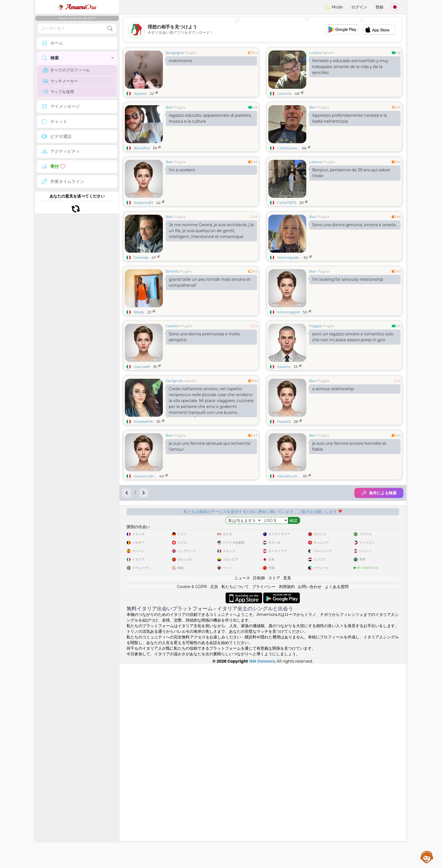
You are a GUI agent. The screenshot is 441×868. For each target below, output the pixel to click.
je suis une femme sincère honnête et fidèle (349, 533)
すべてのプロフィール (66, 70)
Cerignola (174, 467)
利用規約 (287, 791)
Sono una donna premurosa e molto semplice (204, 380)
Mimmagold (289, 355)
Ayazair (140, 93)
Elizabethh (144, 508)
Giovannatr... (145, 563)
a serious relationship (333, 476)
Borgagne (175, 53)
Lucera (315, 53)
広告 (214, 791)
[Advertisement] (263, 30)
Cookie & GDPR (192, 791)
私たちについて (235, 791)
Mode (334, 7)
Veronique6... (289, 301)
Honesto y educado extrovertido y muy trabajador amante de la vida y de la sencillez (350, 67)
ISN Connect (262, 865)
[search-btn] (110, 29)
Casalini (173, 369)
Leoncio (284, 93)
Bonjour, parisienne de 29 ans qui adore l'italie (351, 173)
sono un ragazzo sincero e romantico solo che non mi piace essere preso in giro (353, 380)
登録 (379, 7)
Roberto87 (144, 203)
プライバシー (264, 791)
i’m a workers (182, 170)
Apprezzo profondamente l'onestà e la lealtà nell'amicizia (350, 118)
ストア (274, 782)
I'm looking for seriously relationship (348, 323)
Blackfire (142, 148)
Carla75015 (287, 203)
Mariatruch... (289, 563)
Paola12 (284, 508)
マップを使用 (58, 92)
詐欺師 (259, 782)
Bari (169, 107)
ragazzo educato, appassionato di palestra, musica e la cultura (210, 118)
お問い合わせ (310, 791)
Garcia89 (142, 410)
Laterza (316, 162)
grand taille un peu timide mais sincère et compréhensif (210, 326)
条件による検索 (379, 580)
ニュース (242, 782)
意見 (287, 782)
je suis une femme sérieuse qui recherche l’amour (210, 533)
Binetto (172, 315)
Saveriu (284, 410)
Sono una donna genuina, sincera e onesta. (354, 268)
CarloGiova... (288, 148)
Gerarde (141, 301)
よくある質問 (337, 791)
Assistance (427, 857)
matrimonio (181, 61)
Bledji (139, 355)
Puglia (191, 53)
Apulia (328, 53)
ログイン (359, 7)
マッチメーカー (60, 81)
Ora (77, 7)
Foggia (315, 369)
